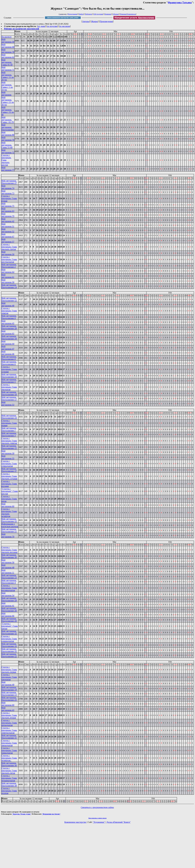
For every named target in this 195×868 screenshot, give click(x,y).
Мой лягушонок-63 (8, 210)
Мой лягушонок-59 (8, 41)
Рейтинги (89, 14)
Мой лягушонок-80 (8, 134)
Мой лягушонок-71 (8, 69)
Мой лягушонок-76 (8, 139)
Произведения (106, 21)
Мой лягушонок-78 (8, 51)
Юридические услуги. (134, 18)
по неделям (52, 26)
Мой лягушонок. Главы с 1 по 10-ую (7, 86)
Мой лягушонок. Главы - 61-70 (8, 120)
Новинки (108, 14)
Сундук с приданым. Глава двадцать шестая (6, 160)
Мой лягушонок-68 (8, 46)
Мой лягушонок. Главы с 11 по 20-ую (8, 76)
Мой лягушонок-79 (8, 215)
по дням (41, 26)
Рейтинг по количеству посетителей (22, 29)
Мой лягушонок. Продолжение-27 (9, 182)
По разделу (6, 37)
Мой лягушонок (6, 94)
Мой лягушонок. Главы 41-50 (7, 62)
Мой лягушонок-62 (8, 56)
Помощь (123, 14)
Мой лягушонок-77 (8, 169)
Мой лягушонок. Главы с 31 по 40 (8, 111)
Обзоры (116, 14)
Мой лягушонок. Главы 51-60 (7, 145)
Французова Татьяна (180, 2)
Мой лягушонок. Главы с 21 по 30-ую (8, 101)
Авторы (86, 21)
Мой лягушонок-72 (8, 151)
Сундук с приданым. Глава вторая (9, 198)
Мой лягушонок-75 (8, 205)
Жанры (94, 21)
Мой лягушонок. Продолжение (8, 127)
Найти (81, 14)
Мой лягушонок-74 (8, 187)
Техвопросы (131, 14)
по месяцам (65, 26)
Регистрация (73, 14)
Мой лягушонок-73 (8, 192)
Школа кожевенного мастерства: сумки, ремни (63, 18)
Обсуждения (98, 14)
